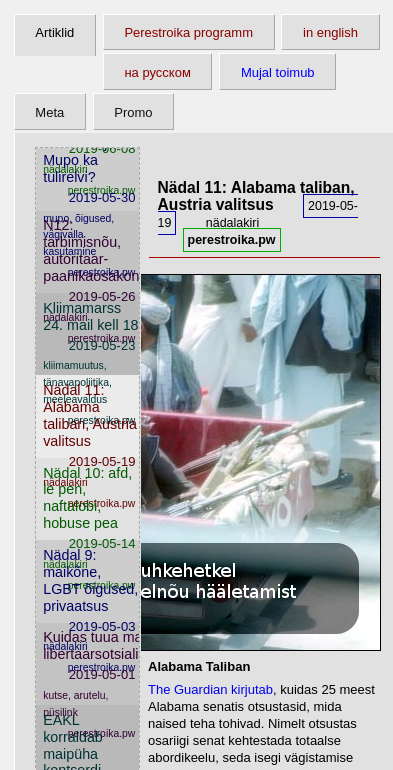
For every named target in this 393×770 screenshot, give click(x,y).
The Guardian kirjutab (210, 689)
